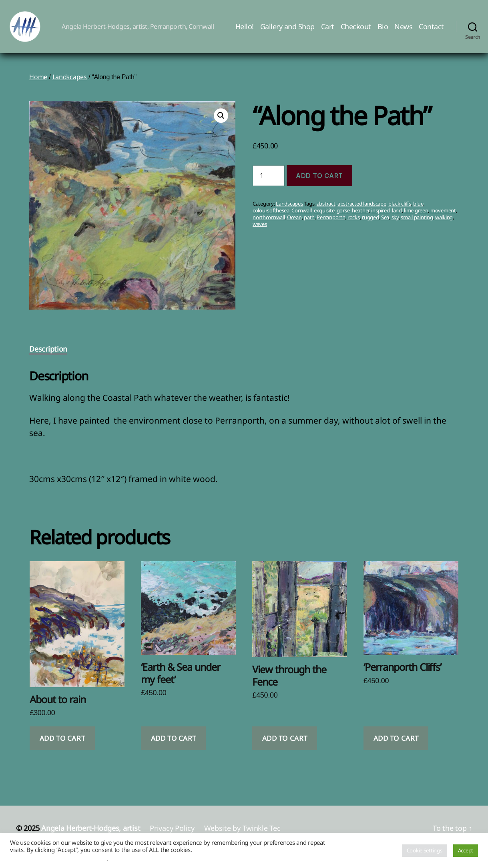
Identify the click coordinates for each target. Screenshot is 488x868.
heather (360, 216)
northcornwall (269, 223)
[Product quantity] (269, 181)
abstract (326, 209)
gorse (343, 216)
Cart (328, 29)
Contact (431, 29)
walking (444, 223)
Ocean (294, 223)
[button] (221, 121)
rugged (370, 223)
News (403, 29)
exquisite (324, 216)
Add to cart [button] (62, 743)
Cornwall (301, 216)
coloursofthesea (271, 216)
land (397, 216)
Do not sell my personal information (58, 859)
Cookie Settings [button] (425, 850)
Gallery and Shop (287, 29)
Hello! (245, 29)
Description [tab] (48, 354)
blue (418, 209)
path (309, 223)
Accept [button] (466, 850)
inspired (380, 216)
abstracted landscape (362, 209)
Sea (385, 223)
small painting (417, 223)
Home (38, 82)
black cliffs (400, 209)
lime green (416, 216)
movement (443, 216)
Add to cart (319, 181)
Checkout (356, 29)
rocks (354, 223)
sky (395, 223)
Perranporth (331, 223)
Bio (383, 29)
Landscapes (70, 82)
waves (260, 229)
